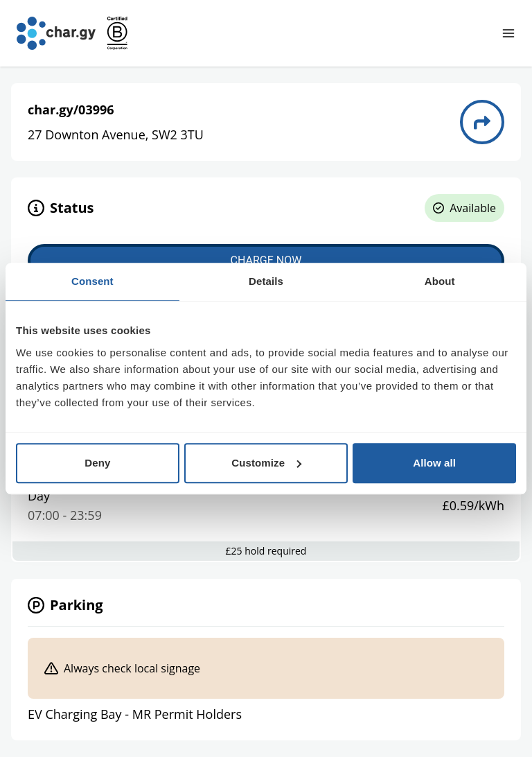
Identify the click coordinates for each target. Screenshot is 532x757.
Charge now (266, 260)
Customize (266, 463)
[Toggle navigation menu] (508, 33)
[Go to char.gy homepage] (56, 33)
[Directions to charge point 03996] (482, 122)
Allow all (434, 463)
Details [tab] (266, 281)
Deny (97, 463)
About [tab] (440, 281)
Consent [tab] (92, 281)
